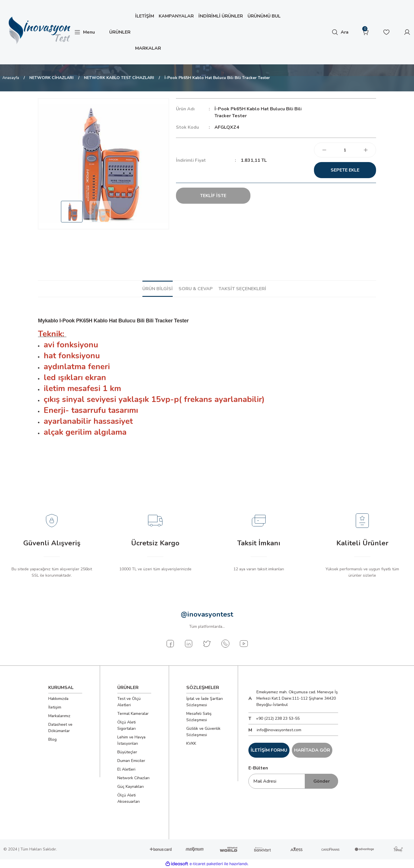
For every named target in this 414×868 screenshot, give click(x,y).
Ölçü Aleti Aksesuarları (129, 798)
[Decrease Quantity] (324, 150)
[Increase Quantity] (366, 150)
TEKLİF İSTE (213, 196)
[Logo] (39, 30)
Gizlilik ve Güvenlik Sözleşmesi (203, 732)
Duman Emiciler (131, 761)
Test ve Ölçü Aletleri (129, 702)
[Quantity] (345, 150)
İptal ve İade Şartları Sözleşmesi (205, 702)
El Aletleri (126, 769)
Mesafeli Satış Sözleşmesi (199, 717)
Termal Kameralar (133, 714)
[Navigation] (84, 32)
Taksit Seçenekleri (242, 289)
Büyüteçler (127, 752)
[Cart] (366, 32)
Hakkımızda (58, 699)
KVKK (191, 743)
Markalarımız (59, 716)
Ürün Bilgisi (158, 289)
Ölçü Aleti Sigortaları (126, 725)
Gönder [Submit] (322, 781)
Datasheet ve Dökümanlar (60, 728)
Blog (52, 739)
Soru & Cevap (196, 289)
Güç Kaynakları (131, 787)
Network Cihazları (133, 778)
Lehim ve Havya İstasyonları (131, 740)
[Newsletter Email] (293, 781)
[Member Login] (407, 32)
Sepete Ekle (345, 170)
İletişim (55, 707)
